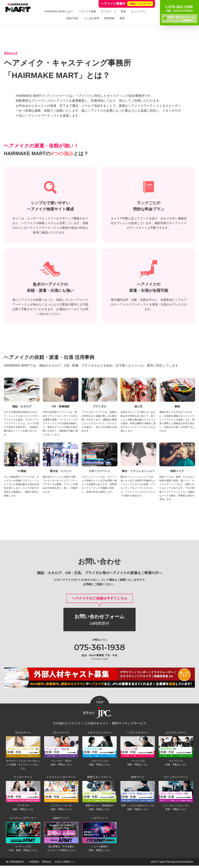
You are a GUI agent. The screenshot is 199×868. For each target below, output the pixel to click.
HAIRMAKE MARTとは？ (59, 11)
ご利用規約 (33, 864)
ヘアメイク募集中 (127, 4)
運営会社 (47, 864)
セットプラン (139, 11)
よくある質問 (92, 18)
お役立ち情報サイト (65, 864)
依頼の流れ (73, 18)
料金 (123, 11)
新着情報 (109, 18)
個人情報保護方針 (15, 864)
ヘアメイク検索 (87, 11)
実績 (122, 18)
